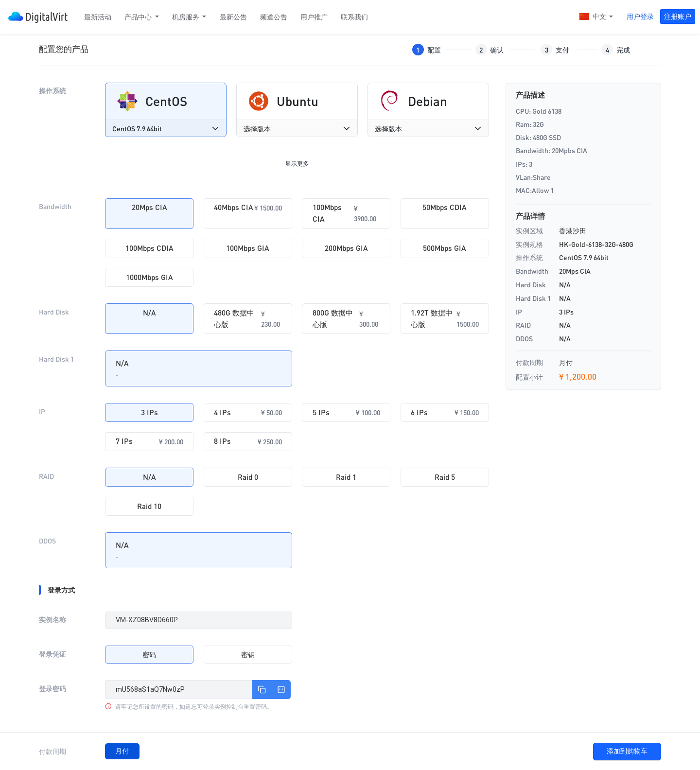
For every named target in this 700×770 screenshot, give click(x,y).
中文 (593, 17)
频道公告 (274, 17)
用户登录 (640, 17)
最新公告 (233, 17)
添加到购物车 (627, 751)
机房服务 (186, 17)
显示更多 (297, 164)
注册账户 (678, 17)
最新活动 (98, 17)
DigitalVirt (38, 17)
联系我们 (354, 17)
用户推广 (314, 17)
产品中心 (139, 17)
